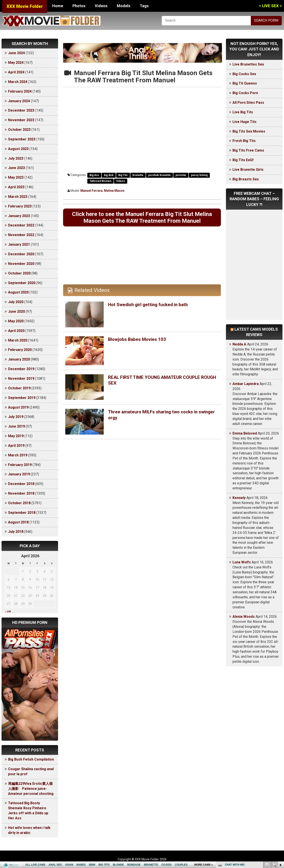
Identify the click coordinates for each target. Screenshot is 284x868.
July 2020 (16, 302)
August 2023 (18, 149)
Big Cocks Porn (245, 93)
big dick (109, 175)
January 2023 (19, 216)
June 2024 (16, 53)
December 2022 (21, 225)
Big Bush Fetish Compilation (31, 759)
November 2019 (21, 379)
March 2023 (18, 197)
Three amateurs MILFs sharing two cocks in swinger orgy (160, 425)
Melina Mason (114, 191)
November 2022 (21, 235)
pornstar (181, 175)
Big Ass (94, 175)
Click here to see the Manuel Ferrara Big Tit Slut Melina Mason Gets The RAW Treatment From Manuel (142, 222)
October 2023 (19, 130)
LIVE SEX (270, 6)
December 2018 (21, 484)
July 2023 (16, 158)
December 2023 (21, 110)
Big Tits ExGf (243, 160)
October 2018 (19, 503)
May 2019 (16, 436)
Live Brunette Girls (248, 170)
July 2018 (16, 532)
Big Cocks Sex (244, 74)
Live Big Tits (243, 112)
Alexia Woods (244, 617)
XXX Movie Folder (25, 6)
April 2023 (16, 187)
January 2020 (19, 359)
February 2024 (20, 91)
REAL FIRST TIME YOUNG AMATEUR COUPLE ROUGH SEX (163, 390)
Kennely (239, 498)
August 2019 (18, 407)
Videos (101, 6)
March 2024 (18, 82)
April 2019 (16, 446)
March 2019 (18, 455)
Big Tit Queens (245, 83)
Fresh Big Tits (244, 141)
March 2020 (18, 340)
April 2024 (16, 72)
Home (58, 6)
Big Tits (123, 175)
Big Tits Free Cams (248, 150)
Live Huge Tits (244, 122)
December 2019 (21, 369)
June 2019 (16, 426)
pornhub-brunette (159, 175)
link (280, 800)
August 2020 (18, 292)
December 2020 (21, 254)
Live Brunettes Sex (248, 64)
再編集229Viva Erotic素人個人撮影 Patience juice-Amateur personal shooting (31, 789)
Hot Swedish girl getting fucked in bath (154, 314)
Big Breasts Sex (246, 179)
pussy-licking (199, 175)
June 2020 (16, 311)
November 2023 (21, 120)
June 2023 (16, 168)
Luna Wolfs (242, 562)
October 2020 (19, 273)
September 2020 (22, 283)
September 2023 (22, 139)
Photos (79, 6)
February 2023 (20, 206)
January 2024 (19, 101)
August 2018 (18, 522)
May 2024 (16, 63)
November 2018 (21, 493)
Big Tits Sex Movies (249, 131)
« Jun (8, 612)
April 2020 (16, 331)
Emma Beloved (245, 433)
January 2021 (19, 244)
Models (124, 6)
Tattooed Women (100, 181)
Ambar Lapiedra (246, 384)
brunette (138, 175)
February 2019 (20, 465)
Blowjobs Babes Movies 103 (142, 349)
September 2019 (22, 398)
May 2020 (16, 321)
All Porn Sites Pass (248, 103)
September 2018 (22, 513)
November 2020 (21, 264)
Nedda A (239, 344)
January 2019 (19, 474)
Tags (144, 6)
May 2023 (16, 177)
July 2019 (16, 417)
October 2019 (19, 388)
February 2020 (20, 350)
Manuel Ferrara (91, 191)
